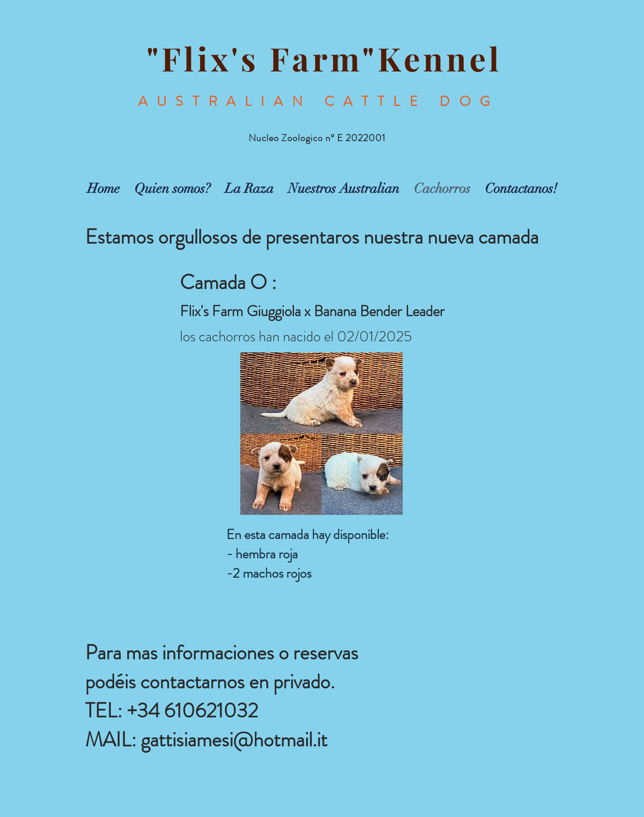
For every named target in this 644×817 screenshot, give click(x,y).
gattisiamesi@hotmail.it (234, 740)
